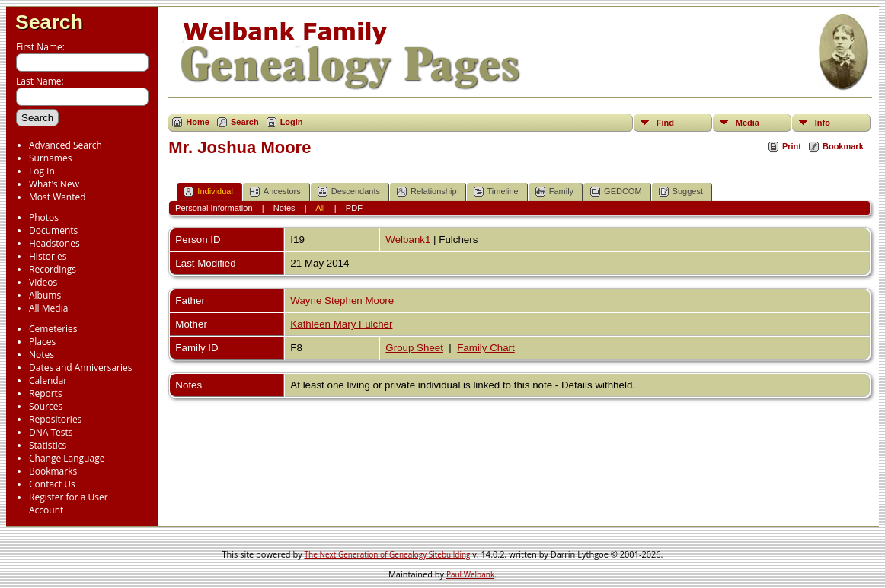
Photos (44, 217)
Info (823, 123)
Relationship (427, 192)
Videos (43, 282)
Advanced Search (65, 145)
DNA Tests (51, 432)
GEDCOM (616, 192)
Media (748, 123)
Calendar (48, 380)
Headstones (54, 243)
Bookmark (843, 146)
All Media (48, 308)
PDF (354, 208)
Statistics (48, 445)
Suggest (681, 192)
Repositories (55, 419)
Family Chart (486, 348)
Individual (208, 192)
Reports (46, 393)
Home (198, 122)
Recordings (53, 269)
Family (554, 192)
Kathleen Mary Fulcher (341, 324)
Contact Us (52, 484)
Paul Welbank (470, 574)
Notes (42, 355)
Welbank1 (408, 240)
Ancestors (275, 192)
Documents (53, 230)
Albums (45, 295)
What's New (54, 184)
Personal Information (214, 208)
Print (792, 146)
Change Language (67, 458)
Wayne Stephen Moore (342, 300)
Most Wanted (58, 197)
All (320, 208)
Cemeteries (53, 329)
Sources (46, 406)
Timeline (496, 192)
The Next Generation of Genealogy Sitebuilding (388, 554)
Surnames (50, 158)
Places (42, 342)
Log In (42, 171)
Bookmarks (53, 471)
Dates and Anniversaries (80, 367)
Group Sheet (414, 348)
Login (292, 122)
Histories (48, 256)
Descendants (349, 192)
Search (49, 22)
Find (665, 123)
